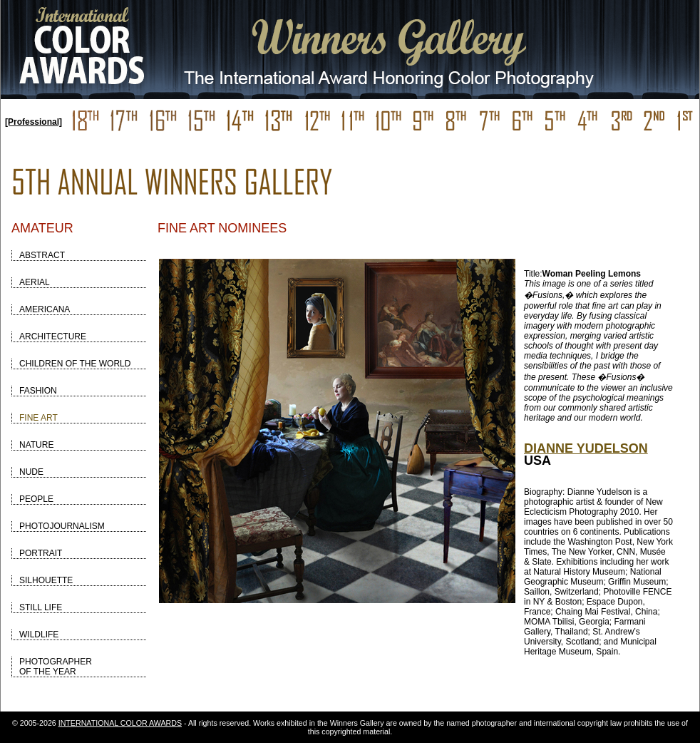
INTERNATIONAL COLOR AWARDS (120, 723)
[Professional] (34, 122)
